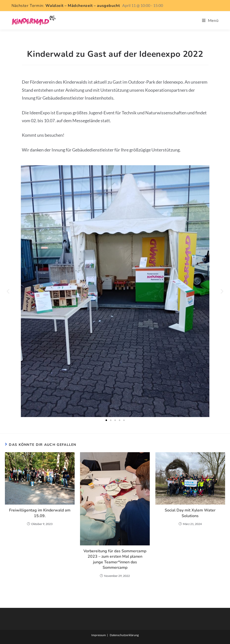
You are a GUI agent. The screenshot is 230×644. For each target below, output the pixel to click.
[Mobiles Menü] (210, 20)
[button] (8, 291)
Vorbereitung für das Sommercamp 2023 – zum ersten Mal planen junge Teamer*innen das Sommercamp (115, 559)
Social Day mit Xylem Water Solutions (190, 513)
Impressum (99, 635)
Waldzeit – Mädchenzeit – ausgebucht (83, 6)
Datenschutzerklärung (124, 635)
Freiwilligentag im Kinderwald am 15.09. (40, 513)
